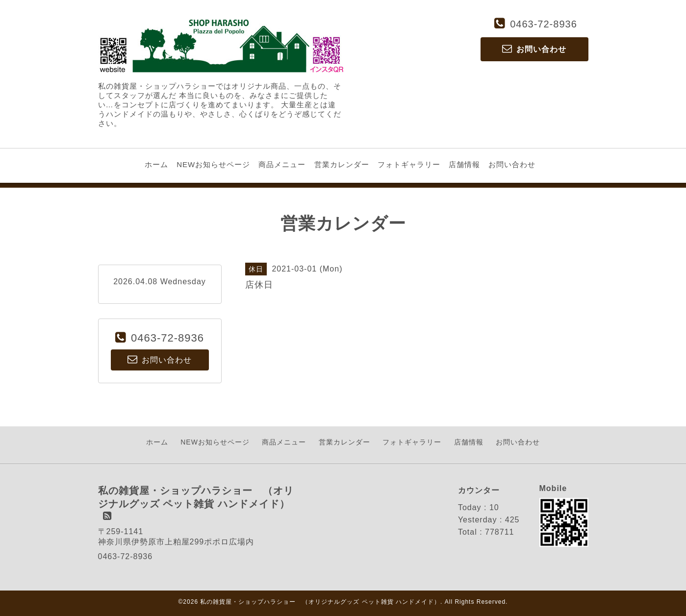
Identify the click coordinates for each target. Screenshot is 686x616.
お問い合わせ (512, 164)
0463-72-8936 (544, 24)
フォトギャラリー (409, 164)
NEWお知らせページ (213, 164)
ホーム (156, 164)
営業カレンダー (342, 164)
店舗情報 (464, 164)
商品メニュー (282, 164)
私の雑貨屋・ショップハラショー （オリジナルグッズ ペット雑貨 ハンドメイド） (320, 602)
